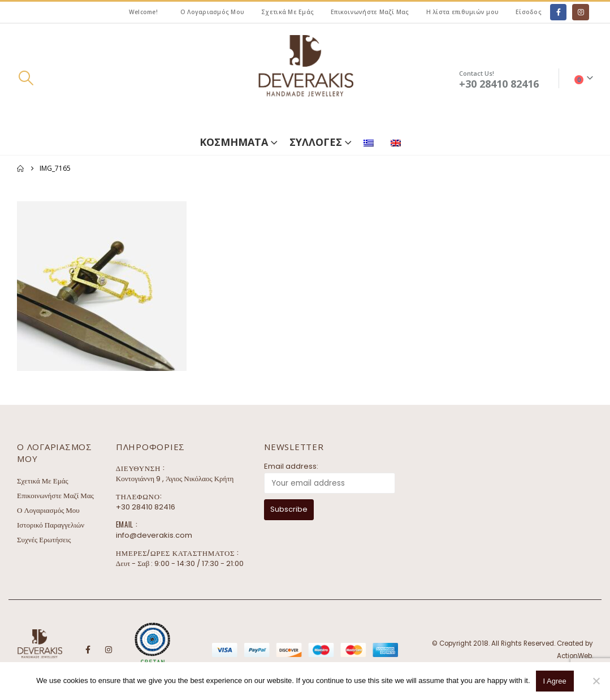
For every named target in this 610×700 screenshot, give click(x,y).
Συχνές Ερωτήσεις (44, 540)
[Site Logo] (305, 78)
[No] (596, 681)
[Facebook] (558, 12)
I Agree (555, 681)
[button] (26, 78)
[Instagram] (580, 12)
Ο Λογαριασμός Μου (212, 12)
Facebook (88, 650)
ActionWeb (574, 656)
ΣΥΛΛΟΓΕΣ (316, 142)
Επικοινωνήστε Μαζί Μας (370, 12)
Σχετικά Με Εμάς (287, 12)
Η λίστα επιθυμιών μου (462, 12)
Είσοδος (529, 12)
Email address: (291, 466)
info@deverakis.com (154, 535)
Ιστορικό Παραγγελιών (51, 525)
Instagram (109, 650)
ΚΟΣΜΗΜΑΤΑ (234, 142)
